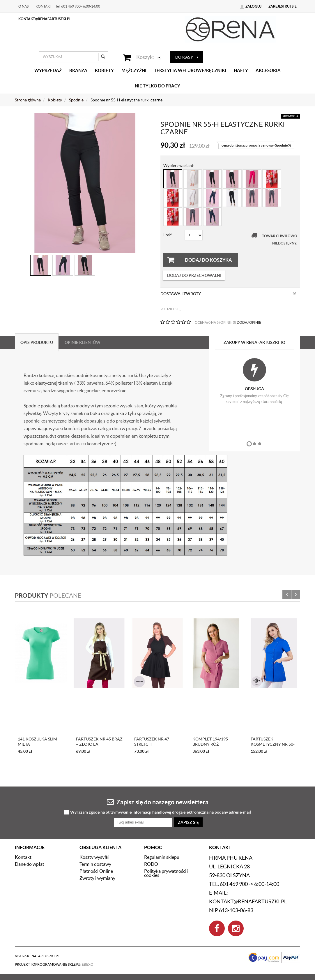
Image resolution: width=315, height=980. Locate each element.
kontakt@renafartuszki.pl (45, 19)
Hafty (241, 70)
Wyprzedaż (48, 70)
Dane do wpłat (30, 864)
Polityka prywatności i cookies (166, 873)
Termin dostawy (95, 864)
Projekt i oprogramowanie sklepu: (54, 964)
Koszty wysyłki (94, 857)
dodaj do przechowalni (194, 275)
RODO (151, 864)
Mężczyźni (134, 70)
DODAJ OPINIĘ (249, 322)
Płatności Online (96, 871)
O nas (23, 6)
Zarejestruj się (283, 6)
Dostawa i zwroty (228, 294)
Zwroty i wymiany (97, 878)
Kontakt (44, 6)
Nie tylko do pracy (157, 86)
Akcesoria (268, 70)
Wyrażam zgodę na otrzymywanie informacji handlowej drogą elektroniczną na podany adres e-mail (161, 812)
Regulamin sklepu (162, 857)
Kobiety (104, 70)
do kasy (187, 57)
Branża (78, 70)
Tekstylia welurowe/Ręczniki (190, 70)
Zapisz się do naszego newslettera (158, 802)
